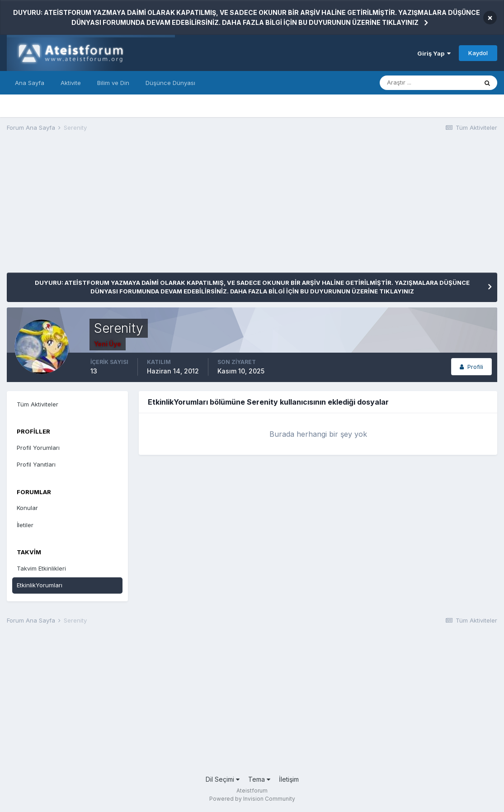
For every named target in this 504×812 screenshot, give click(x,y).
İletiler (25, 525)
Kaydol (478, 53)
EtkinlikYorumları (40, 585)
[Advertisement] (171, 209)
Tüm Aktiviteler (38, 404)
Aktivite (71, 83)
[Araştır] (429, 83)
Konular (27, 508)
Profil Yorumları (38, 448)
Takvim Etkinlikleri (41, 568)
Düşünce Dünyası (170, 83)
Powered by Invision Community (252, 799)
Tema (259, 779)
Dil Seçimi (223, 779)
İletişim (289, 779)
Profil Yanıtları (36, 464)
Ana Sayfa (30, 83)
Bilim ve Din (113, 83)
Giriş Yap (434, 53)
